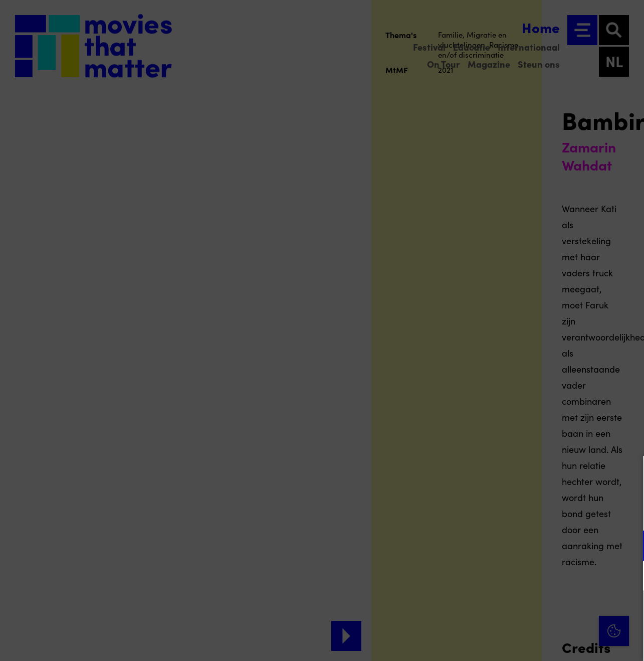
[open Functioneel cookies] (628, 547)
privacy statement (519, 513)
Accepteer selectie (559, 642)
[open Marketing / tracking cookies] (628, 577)
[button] (549, 545)
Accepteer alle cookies (559, 613)
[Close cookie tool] (628, 474)
